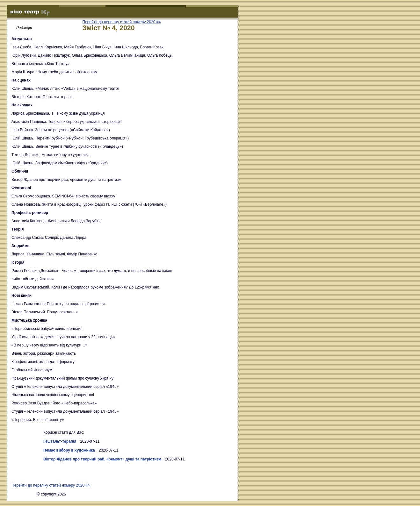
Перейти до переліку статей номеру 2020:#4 (121, 22)
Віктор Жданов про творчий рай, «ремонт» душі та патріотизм (102, 459)
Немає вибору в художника (69, 450)
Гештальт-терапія (60, 441)
